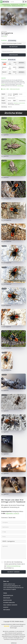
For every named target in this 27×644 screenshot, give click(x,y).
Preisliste (3, 84)
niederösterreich (22, 101)
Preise (5, 593)
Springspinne (7, 33)
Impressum (14, 643)
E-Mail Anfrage (20, 86)
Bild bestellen (14, 47)
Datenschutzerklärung (13, 566)
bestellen (21, 63)
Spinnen (9, 101)
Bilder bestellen (8, 596)
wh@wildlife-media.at (12, 513)
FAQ (8, 89)
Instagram (7, 610)
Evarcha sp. (17, 104)
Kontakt (3, 89)
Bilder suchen (7, 600)
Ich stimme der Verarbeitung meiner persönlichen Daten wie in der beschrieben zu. (14, 565)
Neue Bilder (7, 598)
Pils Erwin (5, 36)
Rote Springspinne (6, 199)
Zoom (24, 10)
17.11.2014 (21, 94)
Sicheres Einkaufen (15, 89)
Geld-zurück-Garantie (10, 605)
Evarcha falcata (22, 103)
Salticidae (4, 32)
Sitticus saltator (11, 104)
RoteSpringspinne (6, 305)
